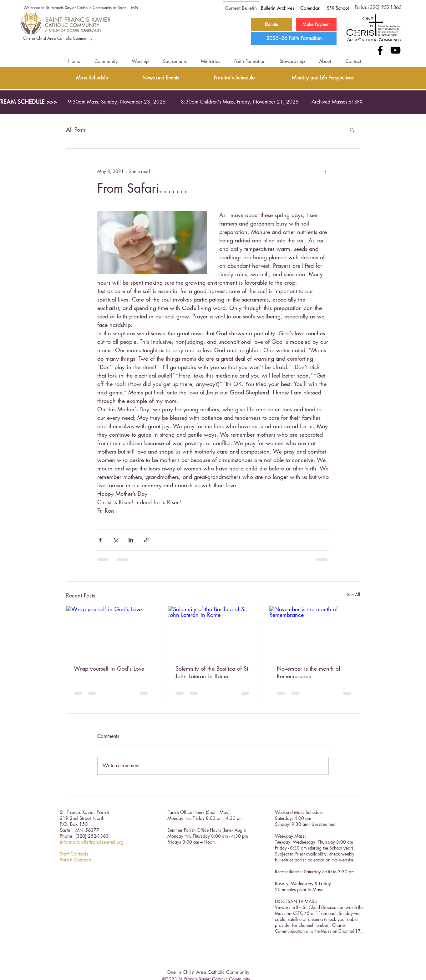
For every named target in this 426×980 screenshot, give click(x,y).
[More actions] (325, 171)
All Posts (76, 129)
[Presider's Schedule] (234, 78)
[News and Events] (161, 78)
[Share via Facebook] (100, 540)
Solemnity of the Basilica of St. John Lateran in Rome (213, 672)
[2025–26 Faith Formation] (294, 38)
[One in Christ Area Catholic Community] (57, 38)
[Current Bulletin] (241, 8)
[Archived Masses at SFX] (337, 102)
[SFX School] (338, 8)
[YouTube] (396, 50)
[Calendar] (310, 8)
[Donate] (271, 24)
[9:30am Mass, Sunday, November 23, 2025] (117, 102)
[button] (106, 61)
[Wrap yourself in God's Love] (112, 632)
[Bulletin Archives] (278, 8)
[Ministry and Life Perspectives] (322, 78)
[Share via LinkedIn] (131, 540)
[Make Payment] (316, 24)
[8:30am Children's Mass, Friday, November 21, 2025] (240, 102)
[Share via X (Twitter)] (116, 540)
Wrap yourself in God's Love (109, 668)
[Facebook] (380, 50)
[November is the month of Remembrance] (314, 632)
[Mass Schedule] (92, 78)
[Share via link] (146, 540)
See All (353, 594)
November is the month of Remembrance (309, 672)
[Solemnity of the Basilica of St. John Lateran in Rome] (213, 632)
